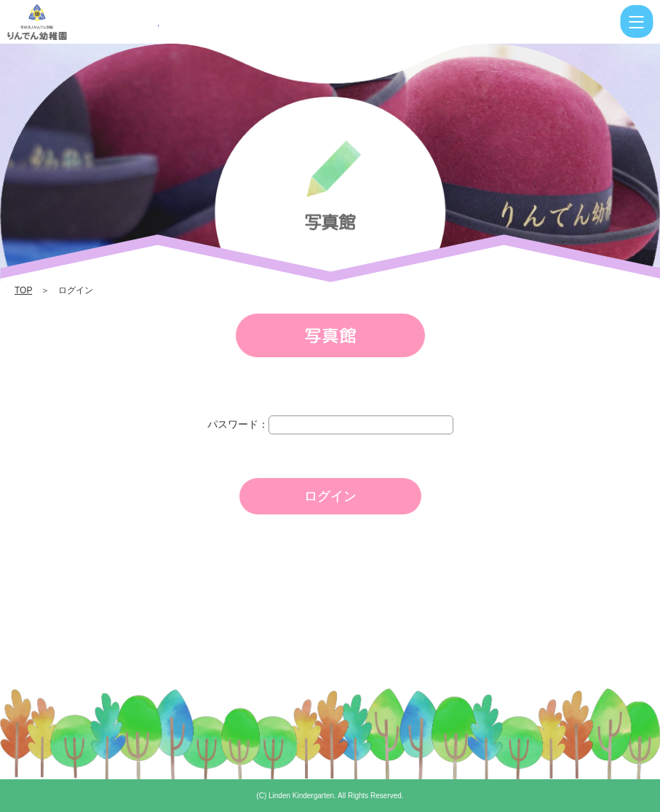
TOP (23, 290)
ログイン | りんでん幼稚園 (83, 22)
